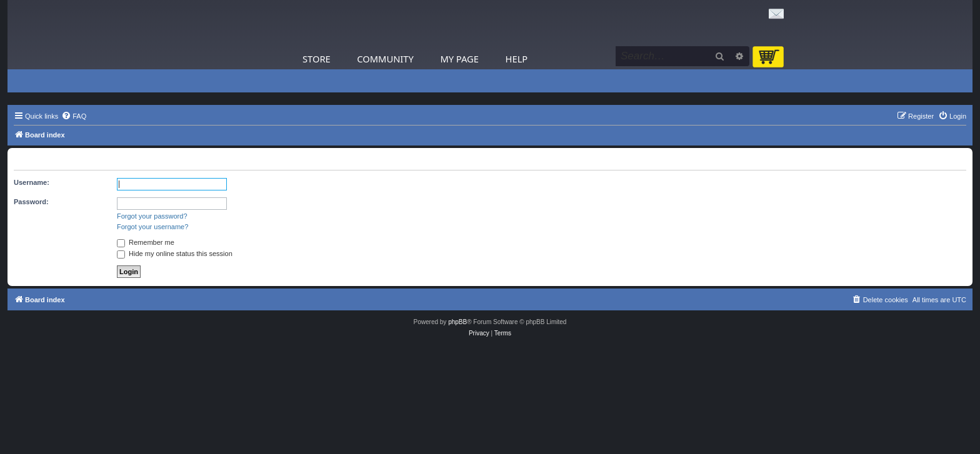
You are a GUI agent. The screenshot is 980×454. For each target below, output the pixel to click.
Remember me (146, 242)
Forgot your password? (152, 216)
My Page (459, 59)
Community (385, 59)
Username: (32, 182)
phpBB (457, 322)
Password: (31, 202)
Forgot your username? (152, 227)
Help (517, 59)
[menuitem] (74, 116)
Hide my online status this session (175, 254)
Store (317, 59)
